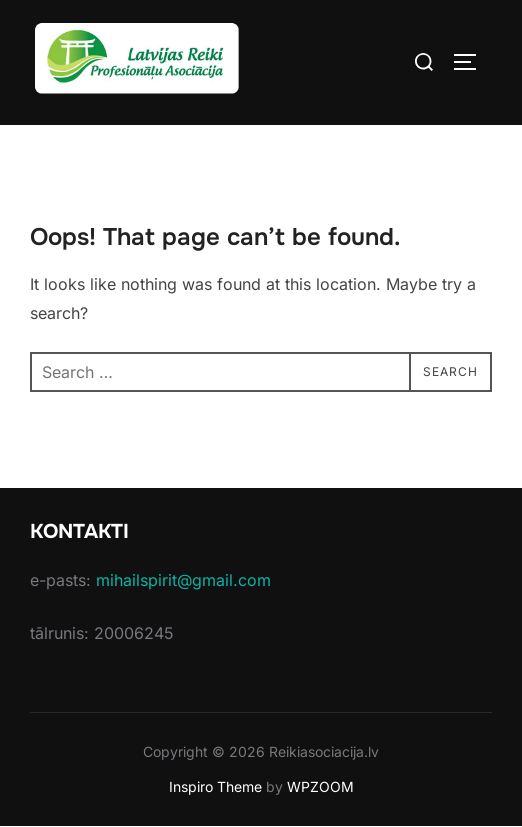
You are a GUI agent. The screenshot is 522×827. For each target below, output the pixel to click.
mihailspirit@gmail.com (183, 580)
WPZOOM (320, 786)
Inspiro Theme (215, 786)
